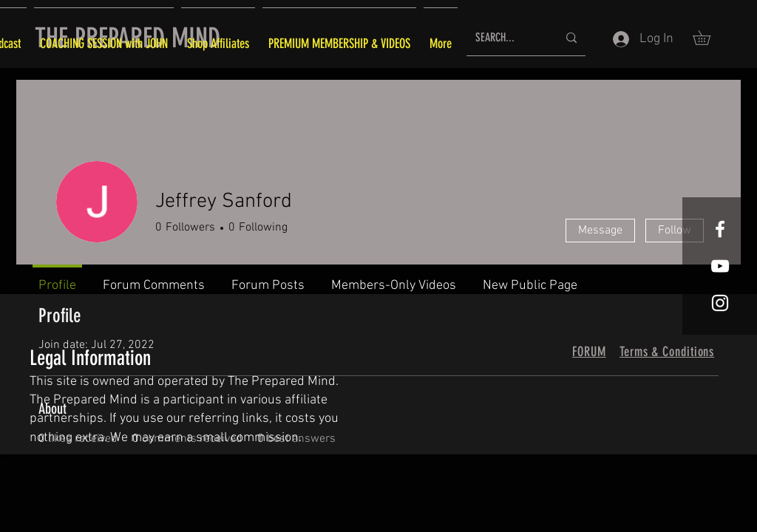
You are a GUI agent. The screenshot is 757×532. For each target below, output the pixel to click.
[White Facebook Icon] (720, 229)
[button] (709, 38)
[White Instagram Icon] (720, 303)
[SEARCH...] (505, 38)
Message (600, 231)
